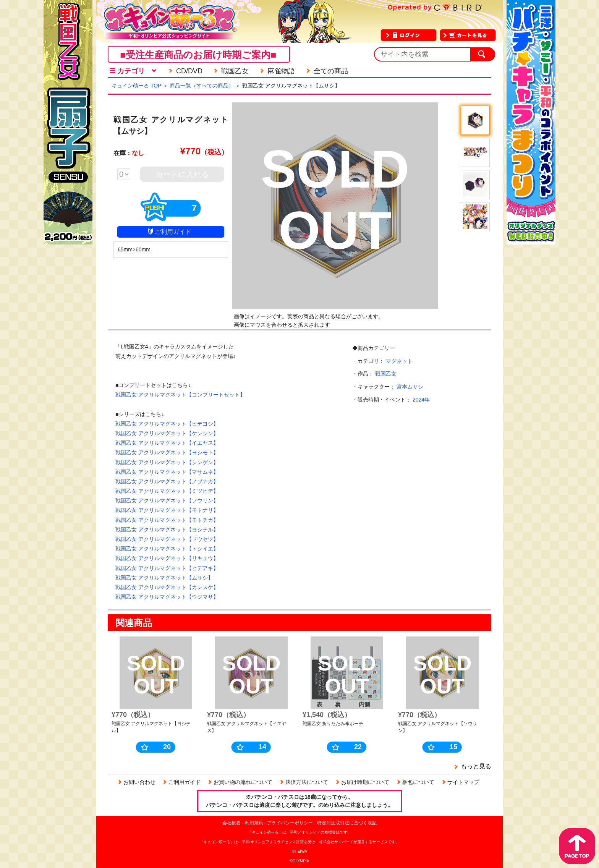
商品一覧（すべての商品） (202, 86)
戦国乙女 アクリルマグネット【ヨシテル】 (167, 530)
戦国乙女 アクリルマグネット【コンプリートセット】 (180, 395)
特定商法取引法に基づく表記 (347, 823)
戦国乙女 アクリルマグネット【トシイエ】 (167, 549)
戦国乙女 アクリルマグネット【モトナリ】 (167, 510)
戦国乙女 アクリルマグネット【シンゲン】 (167, 462)
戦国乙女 (386, 374)
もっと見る (476, 766)
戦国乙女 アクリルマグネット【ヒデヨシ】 (167, 424)
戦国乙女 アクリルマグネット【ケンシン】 (167, 433)
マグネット (399, 361)
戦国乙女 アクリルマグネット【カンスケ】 (167, 587)
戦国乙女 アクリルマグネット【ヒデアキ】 (167, 568)
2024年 (421, 400)
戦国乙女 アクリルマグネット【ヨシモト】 (167, 452)
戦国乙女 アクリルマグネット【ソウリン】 (167, 500)
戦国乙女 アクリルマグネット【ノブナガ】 (167, 481)
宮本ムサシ (410, 387)
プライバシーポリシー (290, 823)
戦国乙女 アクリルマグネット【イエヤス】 (167, 443)
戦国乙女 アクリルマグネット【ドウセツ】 (167, 539)
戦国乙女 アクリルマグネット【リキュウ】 (167, 558)
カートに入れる (182, 174)
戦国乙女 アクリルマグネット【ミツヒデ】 (167, 491)
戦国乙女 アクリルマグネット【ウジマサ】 (167, 597)
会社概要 (232, 823)
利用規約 (254, 823)
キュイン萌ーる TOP (136, 86)
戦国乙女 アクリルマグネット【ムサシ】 (164, 578)
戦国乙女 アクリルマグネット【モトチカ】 (167, 520)
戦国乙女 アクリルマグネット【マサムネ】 (167, 472)
